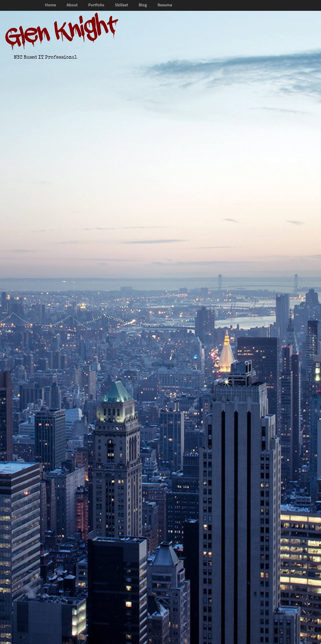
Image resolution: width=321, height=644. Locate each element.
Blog (143, 5)
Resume (165, 5)
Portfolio (96, 5)
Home (50, 5)
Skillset (121, 5)
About (72, 5)
